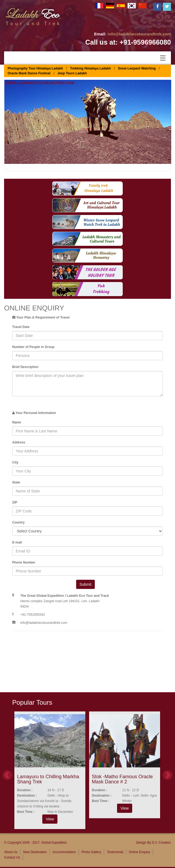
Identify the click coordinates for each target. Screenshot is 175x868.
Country (18, 522)
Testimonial (115, 852)
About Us (11, 852)
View (50, 819)
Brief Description (25, 367)
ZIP (15, 502)
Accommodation (64, 852)
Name (17, 422)
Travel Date (21, 327)
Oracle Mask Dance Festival (29, 73)
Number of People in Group (33, 347)
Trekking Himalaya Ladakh (91, 68)
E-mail (17, 542)
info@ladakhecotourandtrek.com (139, 34)
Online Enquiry (140, 852)
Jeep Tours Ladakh (72, 73)
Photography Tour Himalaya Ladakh (35, 68)
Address (19, 442)
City (15, 462)
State (16, 482)
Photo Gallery (91, 852)
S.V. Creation (161, 843)
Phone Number (24, 562)
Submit (86, 584)
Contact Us (12, 857)
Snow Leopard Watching (137, 68)
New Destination (35, 852)
